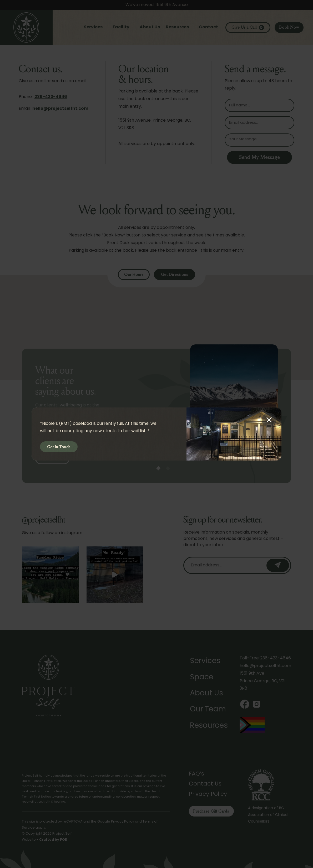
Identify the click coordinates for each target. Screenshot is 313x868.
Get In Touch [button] (59, 447)
